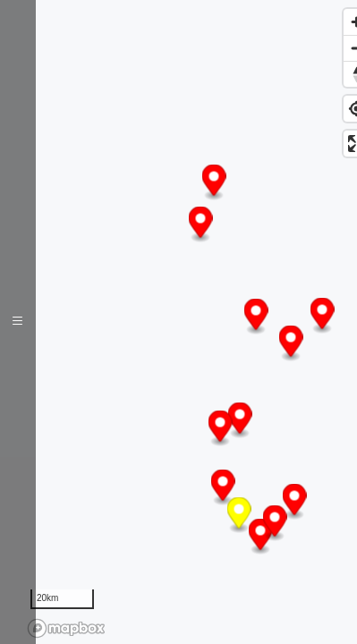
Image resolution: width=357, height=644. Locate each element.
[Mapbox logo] (66, 628)
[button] (214, 183)
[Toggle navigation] (18, 322)
